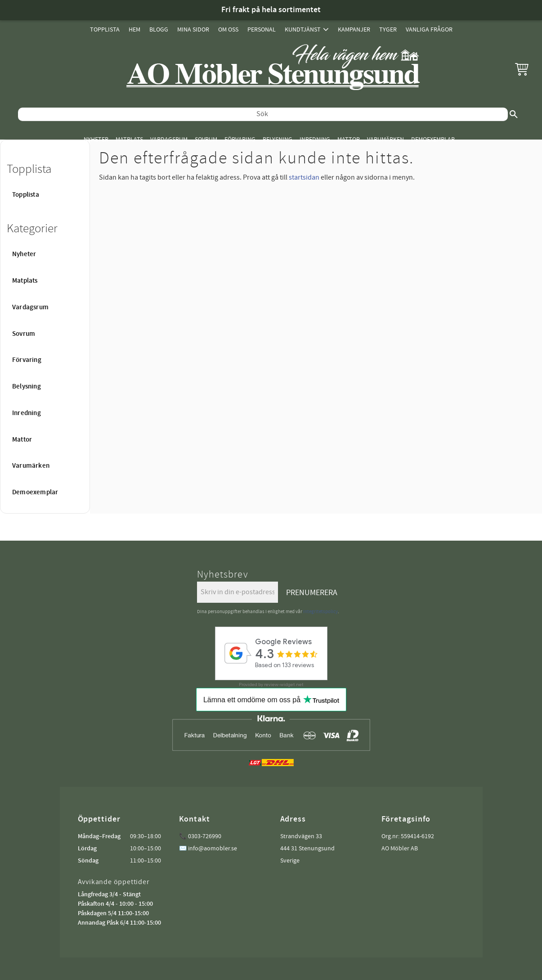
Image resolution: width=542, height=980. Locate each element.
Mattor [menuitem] (349, 139)
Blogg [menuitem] (159, 29)
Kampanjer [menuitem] (354, 29)
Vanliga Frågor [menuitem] (429, 29)
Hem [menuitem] (134, 29)
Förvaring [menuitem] (240, 139)
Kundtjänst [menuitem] (303, 29)
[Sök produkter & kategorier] (263, 114)
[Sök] (514, 114)
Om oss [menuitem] (228, 29)
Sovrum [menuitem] (206, 139)
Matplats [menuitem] (129, 139)
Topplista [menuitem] (105, 29)
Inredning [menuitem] (315, 139)
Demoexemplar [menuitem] (433, 139)
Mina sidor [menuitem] (193, 29)
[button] (522, 69)
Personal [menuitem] (262, 29)
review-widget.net (284, 684)
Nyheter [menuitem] (96, 139)
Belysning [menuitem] (278, 139)
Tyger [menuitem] (388, 29)
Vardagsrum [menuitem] (169, 139)
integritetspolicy (320, 612)
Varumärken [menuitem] (385, 139)
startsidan (304, 177)
